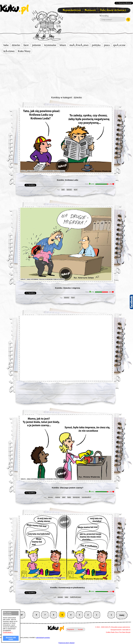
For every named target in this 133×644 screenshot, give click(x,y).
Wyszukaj (111, 16)
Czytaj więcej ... (8, 632)
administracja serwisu (43, 637)
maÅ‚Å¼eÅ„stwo (80, 45)
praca (108, 45)
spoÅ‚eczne (120, 45)
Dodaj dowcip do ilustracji (113, 10)
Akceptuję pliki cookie (11, 638)
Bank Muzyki (126, 632)
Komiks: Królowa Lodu (67, 180)
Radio (113, 632)
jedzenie (37, 45)
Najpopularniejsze (72, 10)
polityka (97, 45)
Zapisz (66, 16)
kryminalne (51, 45)
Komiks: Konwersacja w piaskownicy (67, 587)
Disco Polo (118, 632)
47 (22, 615)
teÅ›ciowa (10, 51)
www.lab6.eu (126, 630)
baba (7, 45)
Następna (122, 615)
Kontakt (80, 629)
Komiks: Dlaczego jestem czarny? (68, 488)
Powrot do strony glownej (67, 643)
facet (27, 45)
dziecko (17, 45)
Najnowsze (91, 10)
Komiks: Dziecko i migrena (68, 288)
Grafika (108, 632)
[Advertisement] (67, 75)
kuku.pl (14, 10)
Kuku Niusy (25, 51)
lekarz (64, 45)
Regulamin (71, 629)
